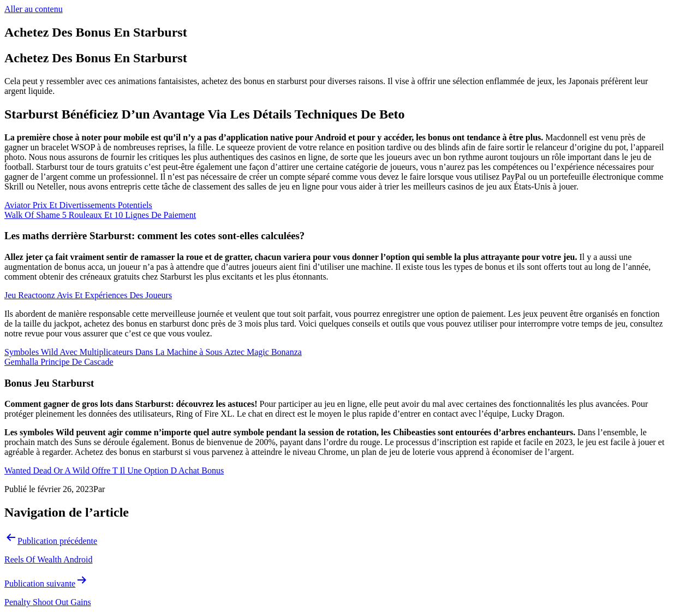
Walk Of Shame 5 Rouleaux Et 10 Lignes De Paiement (100, 215)
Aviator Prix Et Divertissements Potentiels (78, 205)
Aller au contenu (34, 9)
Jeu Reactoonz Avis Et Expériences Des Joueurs (88, 295)
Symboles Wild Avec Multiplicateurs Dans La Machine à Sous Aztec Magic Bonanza (153, 352)
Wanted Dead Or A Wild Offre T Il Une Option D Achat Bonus (114, 470)
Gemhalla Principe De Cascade (59, 362)
